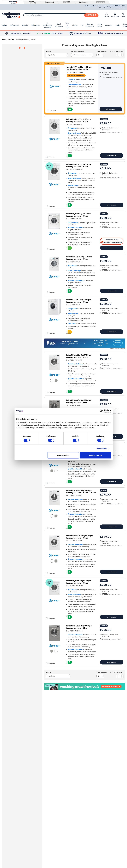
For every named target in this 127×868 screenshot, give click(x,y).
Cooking (4, 25)
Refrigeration (15, 25)
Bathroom (109, 25)
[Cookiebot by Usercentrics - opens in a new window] (101, 411)
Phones (75, 25)
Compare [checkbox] (53, 110)
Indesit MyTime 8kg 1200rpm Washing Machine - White (78, 582)
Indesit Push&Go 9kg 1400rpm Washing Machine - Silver (79, 401)
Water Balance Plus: (76, 228)
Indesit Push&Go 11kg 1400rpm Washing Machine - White (79, 258)
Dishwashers (36, 25)
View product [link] (111, 109)
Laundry (25, 25)
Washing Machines (22, 40)
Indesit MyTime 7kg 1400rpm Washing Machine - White (78, 165)
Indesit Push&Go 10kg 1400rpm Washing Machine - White (80, 537)
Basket (123, 15)
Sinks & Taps (68, 25)
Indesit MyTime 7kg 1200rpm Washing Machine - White (78, 120)
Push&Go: (72, 128)
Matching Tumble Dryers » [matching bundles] (112, 242)
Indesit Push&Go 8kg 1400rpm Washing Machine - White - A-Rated (81, 492)
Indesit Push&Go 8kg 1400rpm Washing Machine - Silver (79, 627)
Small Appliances (59, 25)
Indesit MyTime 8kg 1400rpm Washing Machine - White (79, 68)
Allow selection (63, 455)
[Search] (91, 15)
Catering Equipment (90, 25)
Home (4, 40)
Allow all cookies (95, 455)
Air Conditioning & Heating (47, 25)
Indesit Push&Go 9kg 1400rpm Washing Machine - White (79, 356)
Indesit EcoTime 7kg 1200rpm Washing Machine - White (79, 301)
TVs (82, 25)
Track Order (115, 15)
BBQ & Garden (100, 25)
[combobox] (61, 15)
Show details (102, 448)
